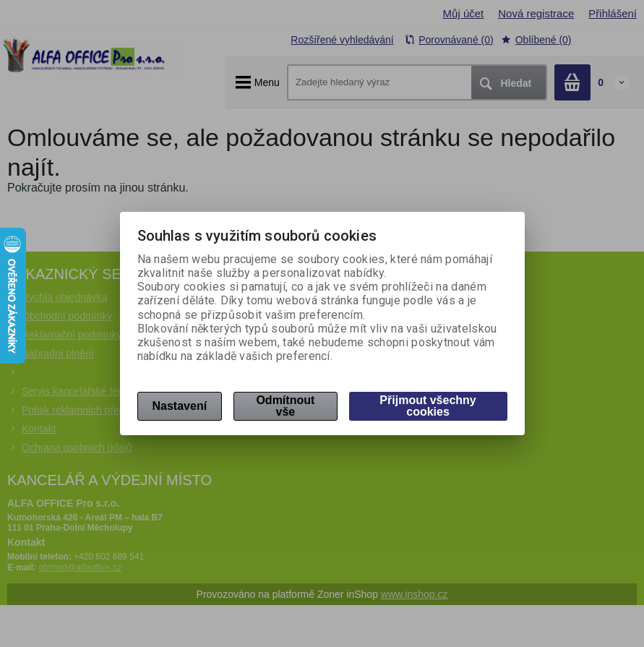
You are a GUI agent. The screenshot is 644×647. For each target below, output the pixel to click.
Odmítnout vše (285, 406)
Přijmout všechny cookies (428, 406)
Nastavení (180, 406)
